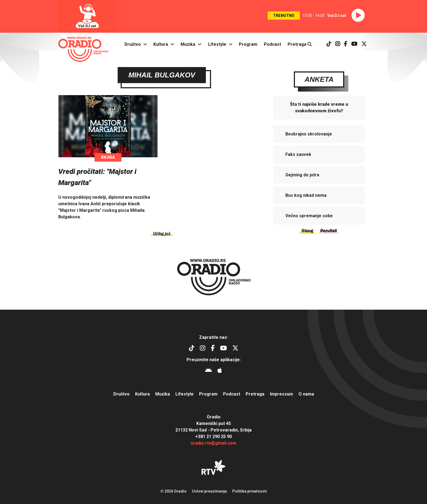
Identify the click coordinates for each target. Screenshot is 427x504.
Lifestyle (217, 44)
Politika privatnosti (250, 491)
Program (248, 44)
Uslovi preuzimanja (209, 491)
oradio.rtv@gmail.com (213, 443)
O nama (306, 394)
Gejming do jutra (302, 175)
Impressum (281, 394)
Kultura (161, 44)
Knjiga (108, 157)
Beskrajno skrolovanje (309, 134)
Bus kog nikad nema (306, 195)
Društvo (133, 44)
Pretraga (300, 44)
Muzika (188, 44)
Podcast (272, 44)
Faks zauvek (298, 154)
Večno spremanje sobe (309, 216)
